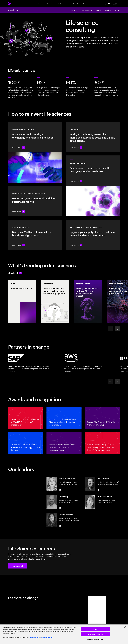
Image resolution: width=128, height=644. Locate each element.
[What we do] (44, 4)
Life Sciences (13, 10)
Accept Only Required (95, 634)
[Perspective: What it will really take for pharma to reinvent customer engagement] (55, 302)
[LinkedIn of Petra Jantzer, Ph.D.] (60, 490)
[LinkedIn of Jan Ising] (60, 508)
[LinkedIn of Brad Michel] (99, 490)
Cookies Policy (33, 638)
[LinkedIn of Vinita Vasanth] (60, 526)
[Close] (125, 627)
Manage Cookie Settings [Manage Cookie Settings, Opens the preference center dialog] (95, 639)
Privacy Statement (47, 638)
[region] (64, 634)
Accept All (95, 629)
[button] (17, 566)
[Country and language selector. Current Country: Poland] (113, 4)
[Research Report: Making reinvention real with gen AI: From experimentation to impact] (88, 302)
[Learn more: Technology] (93, 137)
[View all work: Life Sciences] (15, 273)
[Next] (117, 329)
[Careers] (81, 4)
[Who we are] (69, 4)
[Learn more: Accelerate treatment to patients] (93, 235)
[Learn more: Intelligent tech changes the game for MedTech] (35, 235)
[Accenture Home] (14, 4)
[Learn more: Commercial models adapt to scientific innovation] (35, 201)
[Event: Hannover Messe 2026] (22, 302)
